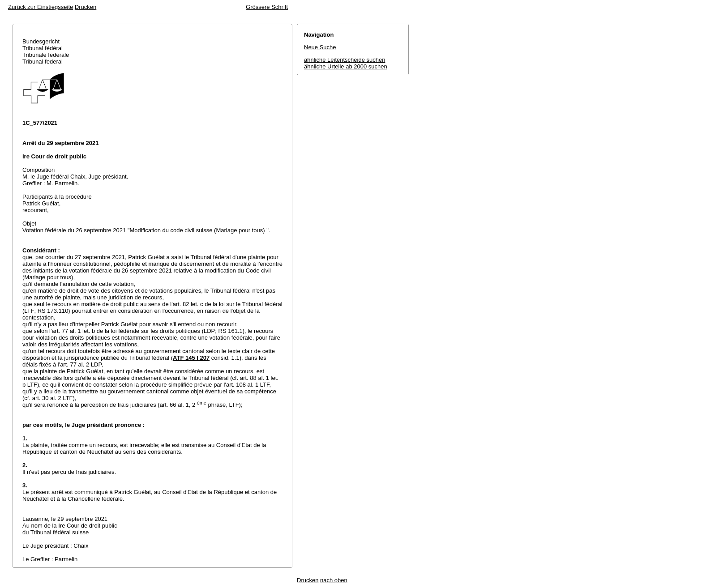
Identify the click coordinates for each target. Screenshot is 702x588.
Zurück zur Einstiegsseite (41, 7)
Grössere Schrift (267, 7)
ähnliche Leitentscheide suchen (345, 60)
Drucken (86, 7)
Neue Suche (320, 47)
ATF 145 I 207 (191, 358)
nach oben (334, 580)
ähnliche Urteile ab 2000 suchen (346, 66)
